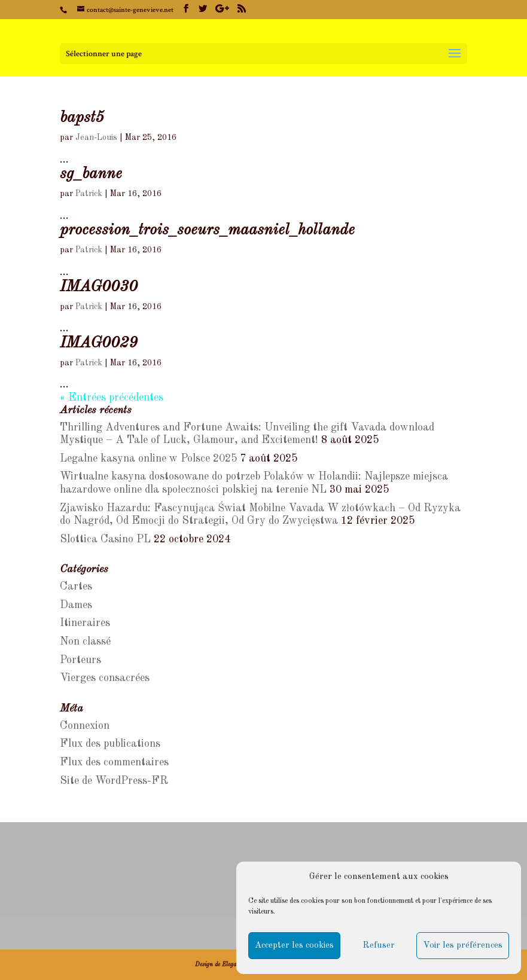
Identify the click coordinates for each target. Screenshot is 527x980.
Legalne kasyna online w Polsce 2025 (148, 459)
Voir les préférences (463, 946)
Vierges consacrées (105, 678)
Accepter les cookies (294, 946)
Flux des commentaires (114, 762)
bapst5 (82, 118)
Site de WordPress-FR (114, 781)
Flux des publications (110, 744)
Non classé (85, 642)
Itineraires (85, 623)
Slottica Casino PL (105, 539)
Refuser (379, 946)
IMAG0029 (99, 343)
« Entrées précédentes (112, 398)
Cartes (76, 587)
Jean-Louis (96, 138)
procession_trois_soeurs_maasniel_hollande (207, 230)
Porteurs (80, 660)
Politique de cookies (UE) (175, 933)
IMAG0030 (99, 287)
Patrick (89, 194)
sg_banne (91, 174)
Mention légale (102, 933)
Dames (76, 605)
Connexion (85, 726)
